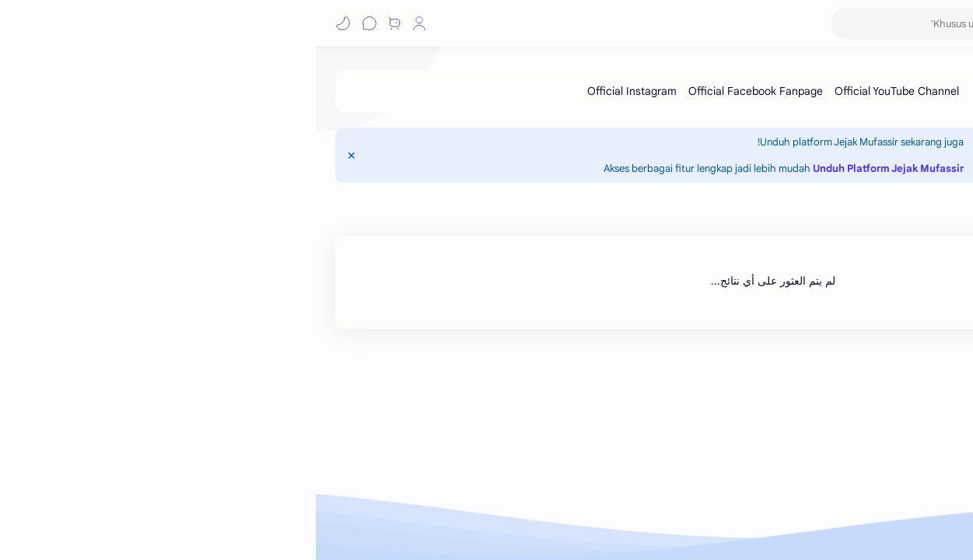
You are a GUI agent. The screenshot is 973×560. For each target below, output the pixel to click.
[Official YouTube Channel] (581, 91)
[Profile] (103, 23)
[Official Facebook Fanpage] (440, 91)
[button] (130, 23)
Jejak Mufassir (889, 23)
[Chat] (54, 23)
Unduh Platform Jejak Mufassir (572, 168)
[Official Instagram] (316, 91)
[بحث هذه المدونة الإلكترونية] (650, 24)
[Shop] (79, 23)
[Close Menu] (36, 156)
